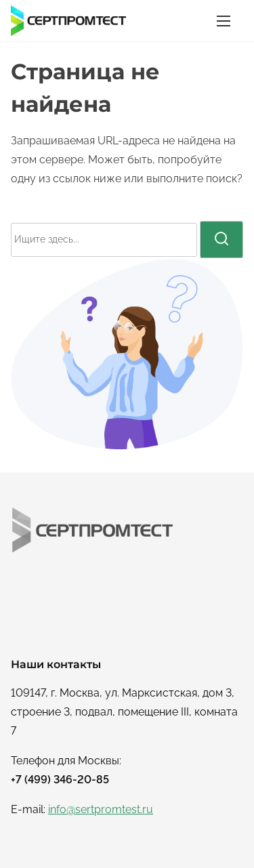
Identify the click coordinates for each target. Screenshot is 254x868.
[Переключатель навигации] (224, 21)
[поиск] (221, 239)
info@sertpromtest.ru (101, 809)
